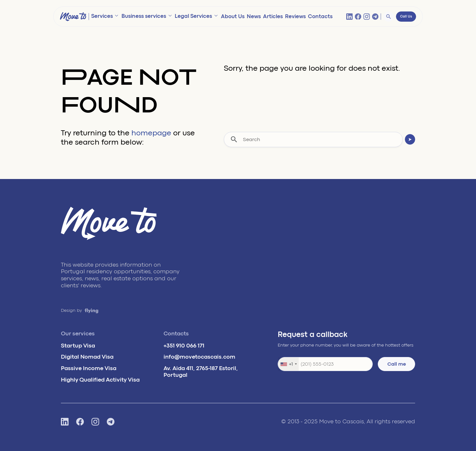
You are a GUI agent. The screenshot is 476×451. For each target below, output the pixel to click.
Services (102, 16)
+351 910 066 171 (184, 346)
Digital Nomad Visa (87, 357)
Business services (144, 16)
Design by (80, 310)
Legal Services (193, 16)
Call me (397, 364)
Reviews (295, 16)
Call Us (406, 17)
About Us (233, 16)
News (254, 16)
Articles (273, 16)
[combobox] (288, 364)
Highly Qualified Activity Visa (100, 380)
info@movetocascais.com (199, 357)
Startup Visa (78, 346)
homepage (151, 133)
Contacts (320, 16)
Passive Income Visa (89, 368)
